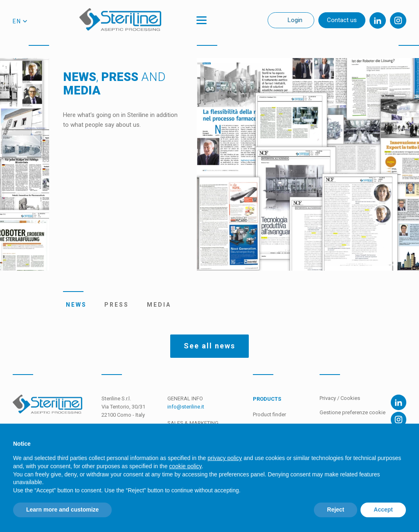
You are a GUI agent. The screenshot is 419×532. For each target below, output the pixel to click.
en (17, 21)
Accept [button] (383, 510)
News (73, 305)
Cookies (350, 398)
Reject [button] (336, 510)
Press (114, 305)
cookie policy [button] (185, 466)
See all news (209, 346)
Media (156, 305)
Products (267, 399)
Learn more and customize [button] (62, 510)
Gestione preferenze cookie (353, 412)
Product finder (269, 414)
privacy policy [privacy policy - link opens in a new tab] (225, 458)
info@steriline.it (186, 407)
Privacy (328, 398)
